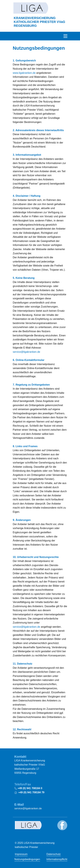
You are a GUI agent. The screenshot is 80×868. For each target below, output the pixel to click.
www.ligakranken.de (24, 73)
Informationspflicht (57, 859)
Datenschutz (54, 854)
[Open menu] (65, 36)
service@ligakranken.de (27, 352)
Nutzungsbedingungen (27, 859)
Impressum (21, 854)
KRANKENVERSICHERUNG (40, 22)
